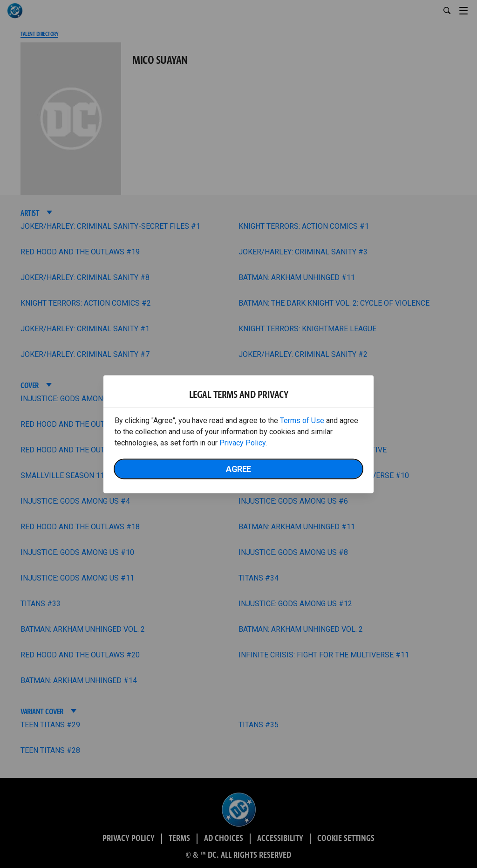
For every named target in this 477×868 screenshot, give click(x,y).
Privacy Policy (242, 442)
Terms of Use (302, 420)
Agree (238, 468)
